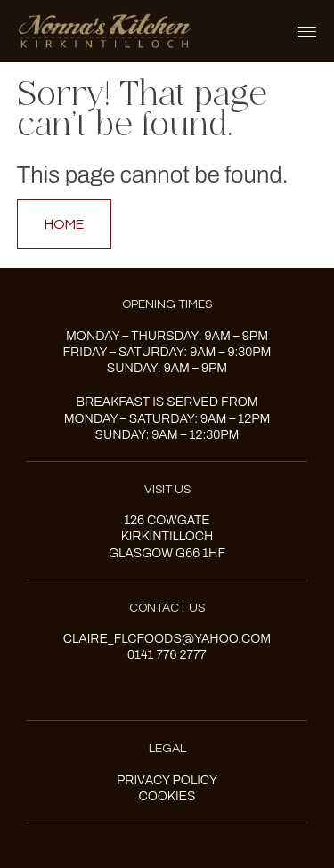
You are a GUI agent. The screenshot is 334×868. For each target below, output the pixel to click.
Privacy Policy (167, 780)
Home (64, 224)
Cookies (167, 796)
